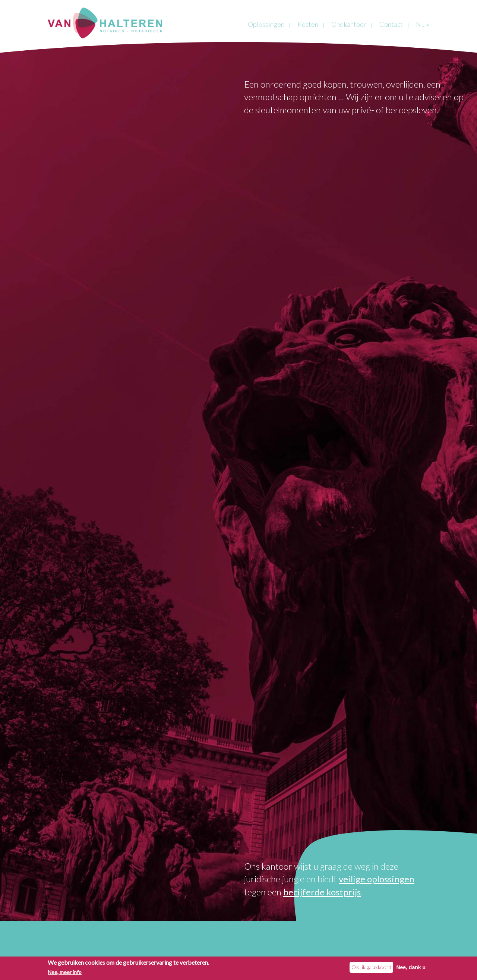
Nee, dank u (411, 968)
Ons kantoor (349, 24)
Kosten (308, 24)
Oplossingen (266, 24)
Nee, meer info (65, 973)
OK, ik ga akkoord (371, 968)
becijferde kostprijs (322, 892)
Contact (391, 24)
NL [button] (423, 24)
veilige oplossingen (377, 879)
